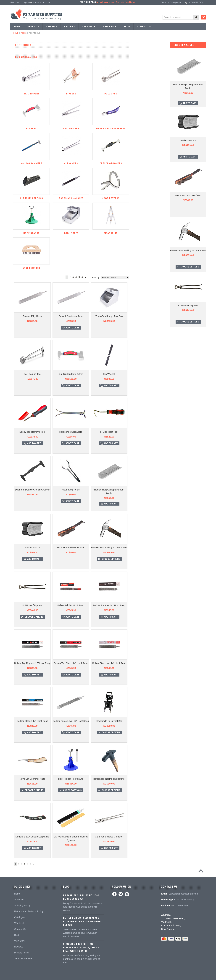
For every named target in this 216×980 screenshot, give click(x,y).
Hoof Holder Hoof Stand (108, 779)
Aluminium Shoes (20, 63)
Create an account (41, 2)
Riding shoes (18, 74)
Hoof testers (17, 246)
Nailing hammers (19, 218)
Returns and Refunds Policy (29, 911)
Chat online (182, 905)
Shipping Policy (22, 905)
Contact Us (20, 929)
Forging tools (18, 114)
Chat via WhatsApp (184, 899)
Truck (14, 275)
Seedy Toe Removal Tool (70, 432)
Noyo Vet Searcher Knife (70, 779)
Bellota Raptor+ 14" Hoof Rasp (147, 605)
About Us (19, 899)
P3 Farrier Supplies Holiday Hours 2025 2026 (81, 897)
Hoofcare (16, 281)
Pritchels (16, 120)
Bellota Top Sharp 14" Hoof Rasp (108, 663)
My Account (15, 2)
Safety (15, 407)
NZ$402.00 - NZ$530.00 (23, 469)
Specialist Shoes (19, 69)
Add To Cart (110, 328)
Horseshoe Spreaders (108, 432)
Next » (123, 277)
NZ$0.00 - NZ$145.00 (22, 451)
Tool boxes (17, 258)
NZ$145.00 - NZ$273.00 (23, 457)
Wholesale (20, 923)
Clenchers (16, 223)
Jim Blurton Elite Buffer (108, 374)
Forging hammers (20, 137)
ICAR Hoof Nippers (70, 605)
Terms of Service (23, 958)
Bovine (15, 430)
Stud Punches (18, 143)
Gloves (15, 418)
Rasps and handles (20, 241)
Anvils (14, 160)
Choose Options (148, 559)
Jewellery (16, 413)
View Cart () (196, 2)
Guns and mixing (19, 298)
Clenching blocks (19, 235)
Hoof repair (17, 332)
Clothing (16, 395)
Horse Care (17, 424)
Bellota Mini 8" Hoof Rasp (108, 605)
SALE (14, 51)
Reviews (19, 947)
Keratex (15, 315)
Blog (17, 935)
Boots (14, 384)
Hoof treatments (19, 338)
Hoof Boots (17, 378)
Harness (16, 80)
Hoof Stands (17, 252)
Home (16, 33)
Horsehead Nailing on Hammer (147, 779)
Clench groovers (19, 229)
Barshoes (16, 86)
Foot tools (16, 178)
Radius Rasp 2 (70, 547)
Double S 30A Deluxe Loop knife (70, 837)
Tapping (15, 149)
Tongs (14, 132)
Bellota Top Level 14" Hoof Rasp (147, 663)
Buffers (15, 200)
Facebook (114, 894)
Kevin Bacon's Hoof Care (23, 327)
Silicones (16, 304)
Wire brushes (18, 269)
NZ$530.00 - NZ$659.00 (23, 474)
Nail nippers (17, 183)
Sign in (27, 2)
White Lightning (19, 321)
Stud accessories (20, 373)
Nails (14, 103)
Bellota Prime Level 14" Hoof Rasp (108, 721)
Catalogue (20, 917)
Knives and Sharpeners (22, 212)
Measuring (17, 264)
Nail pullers (17, 206)
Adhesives (16, 292)
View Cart (19, 941)
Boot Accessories (20, 390)
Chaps (15, 401)
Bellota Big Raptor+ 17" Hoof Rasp (70, 663)
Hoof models (17, 355)
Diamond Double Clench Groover (70, 490)
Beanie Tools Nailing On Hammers (147, 547)
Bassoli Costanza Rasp (108, 316)
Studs (14, 361)
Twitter (121, 894)
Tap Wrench (147, 374)
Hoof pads (16, 310)
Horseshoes (17, 57)
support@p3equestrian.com (183, 894)
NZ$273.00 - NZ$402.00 (23, 463)
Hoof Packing (18, 287)
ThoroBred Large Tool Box (147, 316)
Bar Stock (16, 97)
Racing (15, 92)
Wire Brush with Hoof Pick (108, 547)
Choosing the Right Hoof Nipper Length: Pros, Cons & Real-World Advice (81, 948)
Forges (15, 166)
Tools (24, 33)
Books (15, 350)
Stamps (15, 126)
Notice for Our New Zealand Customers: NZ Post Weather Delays (82, 921)
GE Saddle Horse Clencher (147, 837)
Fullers (15, 172)
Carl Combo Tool (70, 374)
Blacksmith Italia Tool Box (147, 721)
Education (16, 344)
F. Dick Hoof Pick (147, 432)
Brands (15, 436)
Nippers (15, 189)
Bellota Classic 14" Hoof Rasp (70, 721)
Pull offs (15, 195)
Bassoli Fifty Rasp (70, 316)
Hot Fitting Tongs (108, 490)
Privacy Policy (22, 953)
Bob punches (18, 155)
